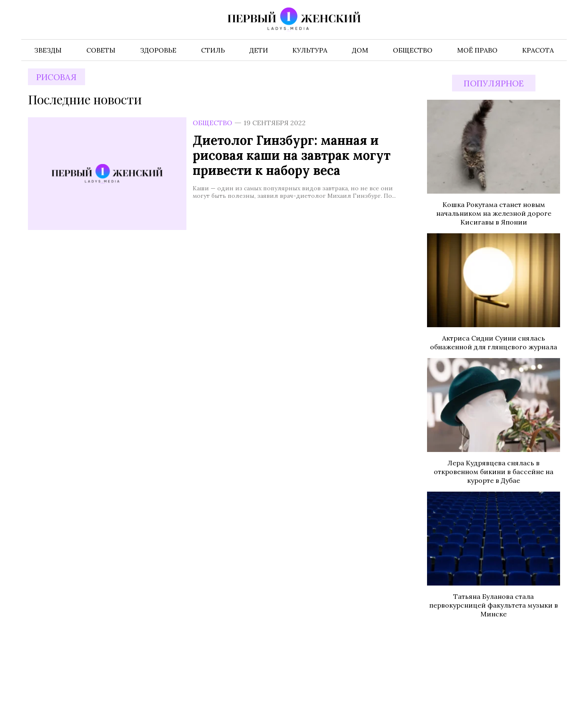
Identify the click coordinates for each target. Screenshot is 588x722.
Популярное (494, 83)
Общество (212, 123)
